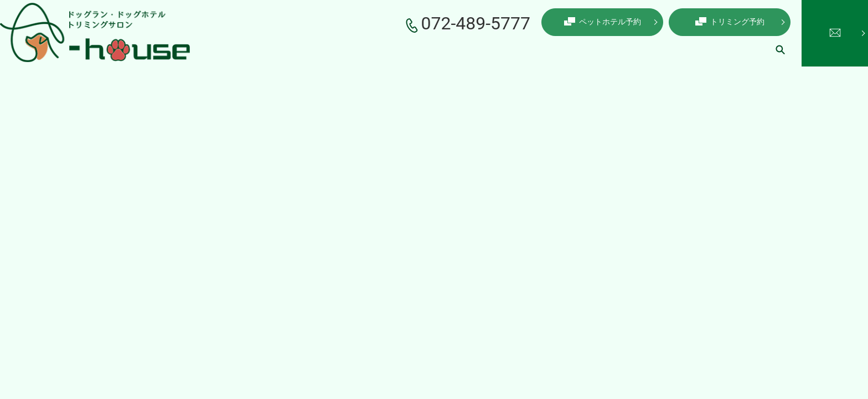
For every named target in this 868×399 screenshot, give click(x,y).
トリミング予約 (730, 22)
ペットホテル (485, 49)
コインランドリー (609, 49)
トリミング (427, 49)
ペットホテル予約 (603, 22)
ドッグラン (543, 49)
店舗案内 (330, 49)
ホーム (287, 49)
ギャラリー (737, 49)
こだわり (376, 49)
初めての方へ (679, 49)
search (780, 49)
